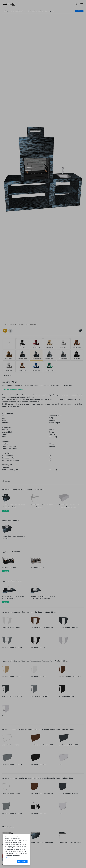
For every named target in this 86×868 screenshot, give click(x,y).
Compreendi (22, 861)
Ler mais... (8, 857)
